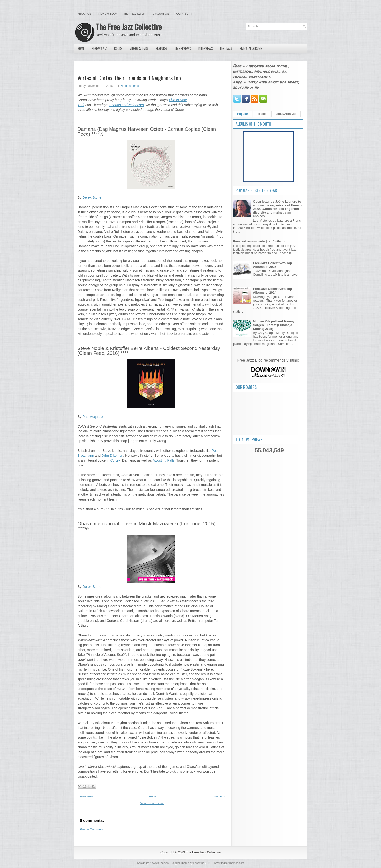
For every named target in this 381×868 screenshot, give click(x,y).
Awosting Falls (164, 460)
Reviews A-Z (99, 48)
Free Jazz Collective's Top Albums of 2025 (272, 265)
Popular (243, 114)
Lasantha (199, 863)
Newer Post (86, 796)
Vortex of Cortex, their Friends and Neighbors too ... (131, 78)
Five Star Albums (251, 48)
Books (118, 48)
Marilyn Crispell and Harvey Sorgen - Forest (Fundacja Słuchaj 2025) (274, 325)
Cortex (115, 460)
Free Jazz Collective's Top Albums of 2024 (272, 291)
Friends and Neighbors (127, 105)
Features (162, 48)
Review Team (108, 14)
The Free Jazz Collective (129, 27)
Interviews (206, 48)
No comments (130, 86)
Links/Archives (286, 114)
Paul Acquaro (92, 417)
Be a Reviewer (135, 14)
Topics (262, 114)
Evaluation (161, 14)
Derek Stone (92, 197)
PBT (209, 863)
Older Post (219, 796)
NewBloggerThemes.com (229, 863)
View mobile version (152, 803)
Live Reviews (183, 48)
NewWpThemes (159, 863)
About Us (84, 14)
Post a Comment (92, 829)
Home (81, 48)
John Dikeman (113, 456)
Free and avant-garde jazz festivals (259, 241)
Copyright (184, 14)
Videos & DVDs (139, 48)
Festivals (226, 48)
